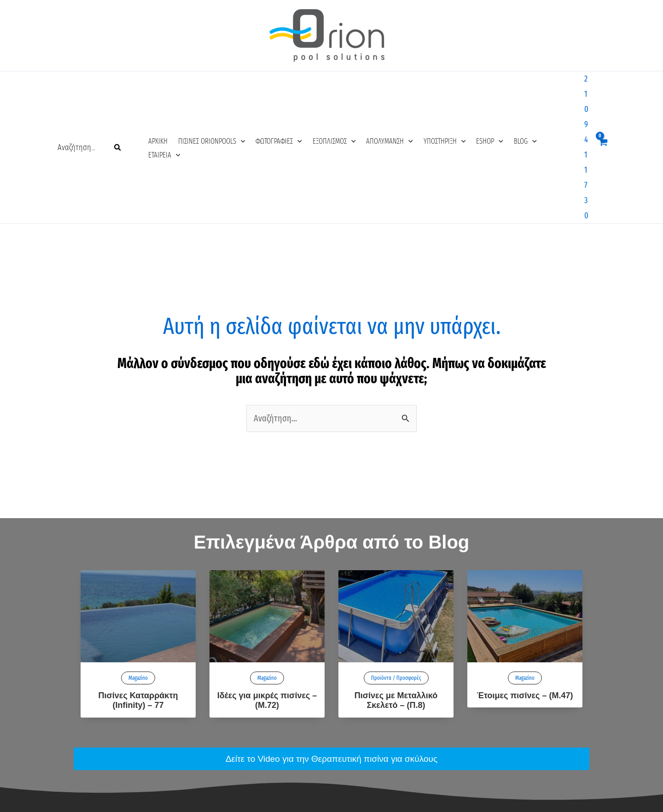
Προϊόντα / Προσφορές (396, 544)
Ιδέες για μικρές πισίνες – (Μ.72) (267, 567)
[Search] (118, 81)
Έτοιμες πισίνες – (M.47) (525, 562)
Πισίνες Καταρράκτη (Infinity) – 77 (138, 567)
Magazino (138, 544)
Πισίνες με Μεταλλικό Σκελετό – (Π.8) (396, 567)
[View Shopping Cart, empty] (602, 80)
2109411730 (571, 81)
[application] (232, 82)
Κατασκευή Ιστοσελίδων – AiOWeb (331, 800)
